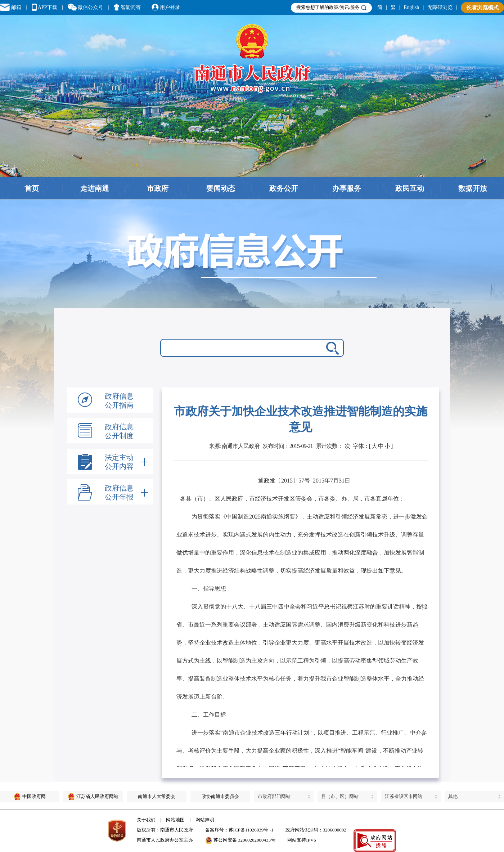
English (412, 7)
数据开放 (473, 188)
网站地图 (175, 820)
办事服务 (347, 188)
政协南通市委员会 (220, 796)
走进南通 (95, 188)
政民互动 (410, 188)
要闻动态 (221, 188)
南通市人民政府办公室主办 (165, 840)
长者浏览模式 (482, 8)
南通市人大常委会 (157, 796)
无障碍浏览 (440, 7)
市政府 (158, 188)
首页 (32, 188)
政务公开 (284, 188)
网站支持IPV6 (301, 840)
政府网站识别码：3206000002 (316, 830)
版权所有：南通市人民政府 (165, 830)
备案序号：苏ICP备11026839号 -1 (239, 830)
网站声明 (205, 820)
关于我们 (146, 820)
